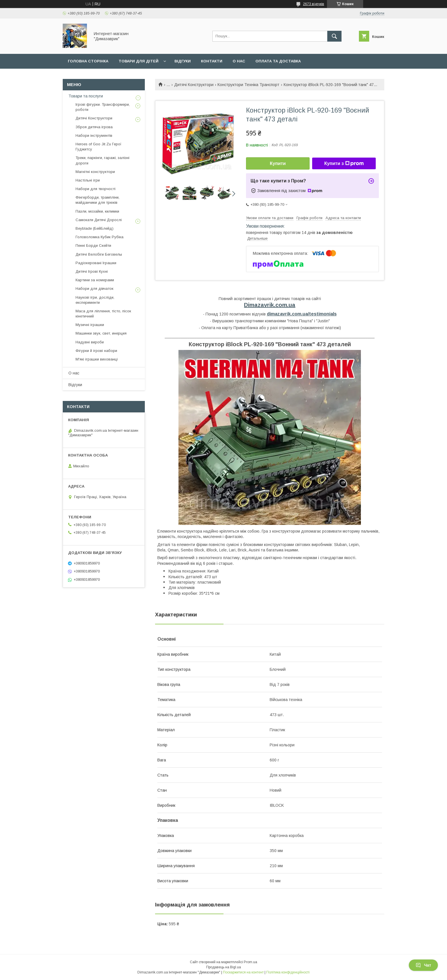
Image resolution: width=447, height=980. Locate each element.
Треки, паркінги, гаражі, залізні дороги (102, 160)
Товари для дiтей (139, 61)
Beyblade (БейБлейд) (95, 228)
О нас (239, 61)
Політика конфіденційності (288, 972)
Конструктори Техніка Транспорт (248, 85)
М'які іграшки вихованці (97, 359)
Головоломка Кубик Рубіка (99, 237)
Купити (278, 163)
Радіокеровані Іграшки (96, 263)
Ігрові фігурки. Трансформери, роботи (103, 107)
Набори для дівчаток (95, 289)
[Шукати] (334, 36)
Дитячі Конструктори (194, 85)
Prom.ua (250, 962)
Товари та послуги (86, 96)
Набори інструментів (94, 136)
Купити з (344, 164)
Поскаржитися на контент (243, 972)
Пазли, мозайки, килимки (97, 211)
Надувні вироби (90, 342)
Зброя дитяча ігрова (94, 127)
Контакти (212, 61)
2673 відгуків (314, 4)
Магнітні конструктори (95, 172)
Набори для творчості (96, 189)
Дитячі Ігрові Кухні (92, 271)
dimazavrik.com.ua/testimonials (302, 314)
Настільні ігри (88, 180)
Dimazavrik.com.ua (270, 305)
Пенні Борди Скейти (93, 245)
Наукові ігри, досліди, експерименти (95, 300)
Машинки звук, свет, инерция (101, 333)
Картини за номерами (95, 280)
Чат (423, 965)
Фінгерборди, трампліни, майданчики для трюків (97, 200)
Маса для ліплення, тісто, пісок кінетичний (103, 314)
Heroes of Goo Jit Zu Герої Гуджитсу (98, 147)
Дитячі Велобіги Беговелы (99, 254)
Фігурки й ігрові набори (96, 351)
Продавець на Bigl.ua (223, 967)
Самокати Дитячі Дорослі (99, 220)
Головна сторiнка (88, 61)
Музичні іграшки (90, 325)
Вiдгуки (183, 61)
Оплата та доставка (278, 61)
